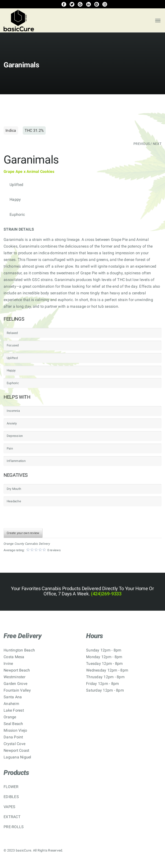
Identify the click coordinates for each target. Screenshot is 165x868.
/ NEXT (156, 144)
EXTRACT (12, 817)
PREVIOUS (142, 144)
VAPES (9, 807)
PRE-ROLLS (14, 827)
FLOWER (11, 787)
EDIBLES (11, 797)
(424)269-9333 (106, 594)
